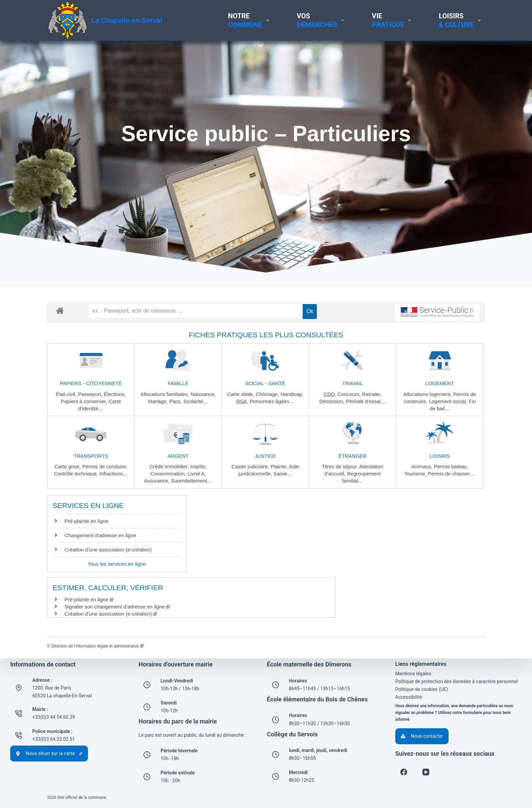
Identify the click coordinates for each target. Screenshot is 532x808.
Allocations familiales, (166, 394)
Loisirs (440, 456)
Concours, (350, 394)
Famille (178, 383)
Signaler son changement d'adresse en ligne (117, 607)
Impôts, (198, 466)
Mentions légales (413, 674)
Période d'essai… (366, 401)
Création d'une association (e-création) (108, 550)
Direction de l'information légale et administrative (97, 646)
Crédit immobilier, (170, 466)
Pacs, (176, 401)
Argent (178, 456)
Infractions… (114, 474)
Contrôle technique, (77, 474)
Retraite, (372, 394)
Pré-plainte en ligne (86, 521)
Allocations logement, (428, 394)
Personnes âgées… (272, 401)
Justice (265, 456)
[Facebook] (404, 772)
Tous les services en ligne (117, 564)
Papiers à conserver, (85, 401)
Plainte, (280, 466)
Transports (91, 456)
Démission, (332, 401)
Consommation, (169, 474)
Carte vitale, (241, 394)
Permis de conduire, (105, 466)
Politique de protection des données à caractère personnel (457, 681)
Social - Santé (265, 383)
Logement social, (449, 401)
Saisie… (283, 474)
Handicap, (292, 394)
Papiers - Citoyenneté (91, 383)
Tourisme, (416, 474)
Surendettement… (192, 481)
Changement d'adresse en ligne (100, 535)
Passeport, (91, 394)
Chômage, (268, 394)
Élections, (115, 394)
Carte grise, (68, 466)
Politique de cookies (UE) (422, 689)
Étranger (352, 456)
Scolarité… (196, 401)
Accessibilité (409, 697)
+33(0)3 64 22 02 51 (54, 739)
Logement (440, 383)
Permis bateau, (451, 466)
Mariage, (159, 401)
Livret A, (197, 474)
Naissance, (203, 394)
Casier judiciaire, (251, 466)
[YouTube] (426, 772)
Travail (353, 383)
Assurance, (158, 481)
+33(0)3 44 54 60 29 (54, 717)
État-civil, (67, 394)
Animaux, (423, 466)
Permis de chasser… (451, 474)
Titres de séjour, (340, 466)
